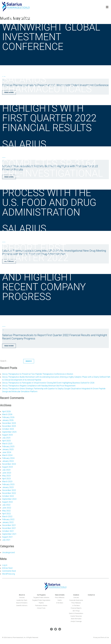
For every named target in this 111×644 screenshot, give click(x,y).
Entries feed (7, 568)
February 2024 (8, 458)
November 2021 (9, 528)
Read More (9, 346)
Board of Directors (22, 603)
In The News (76, 605)
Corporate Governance (76, 600)
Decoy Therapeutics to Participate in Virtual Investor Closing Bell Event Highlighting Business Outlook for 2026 (48, 383)
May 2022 (6, 511)
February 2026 (8, 417)
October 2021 (8, 531)
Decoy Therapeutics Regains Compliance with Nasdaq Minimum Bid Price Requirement (39, 386)
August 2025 (7, 435)
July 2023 (6, 470)
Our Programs (41, 595)
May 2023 (6, 476)
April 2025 (6, 441)
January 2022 (8, 522)
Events (60, 600)
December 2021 (9, 525)
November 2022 (9, 493)
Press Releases (60, 597)
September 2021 (9, 534)
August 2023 (7, 467)
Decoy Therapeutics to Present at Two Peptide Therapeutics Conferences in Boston (38, 374)
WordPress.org (9, 574)
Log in (5, 565)
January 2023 (8, 487)
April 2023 (6, 479)
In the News (60, 603)
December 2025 (9, 423)
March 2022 (7, 516)
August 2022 (7, 502)
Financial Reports (76, 608)
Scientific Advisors (22, 605)
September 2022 (9, 499)
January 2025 (8, 449)
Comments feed (9, 571)
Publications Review (41, 605)
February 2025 (8, 446)
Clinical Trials (41, 608)
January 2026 (8, 420)
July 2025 (6, 438)
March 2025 (7, 444)
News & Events (60, 595)
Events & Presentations (76, 613)
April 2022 (6, 514)
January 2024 (8, 461)
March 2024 (7, 455)
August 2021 (7, 537)
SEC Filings (76, 611)
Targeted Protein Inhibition (41, 597)
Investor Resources (76, 616)
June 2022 (7, 508)
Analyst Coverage (76, 621)
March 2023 (7, 481)
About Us (22, 595)
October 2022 (8, 496)
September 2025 (9, 432)
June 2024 (7, 452)
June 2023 (7, 473)
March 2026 (7, 414)
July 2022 (6, 505)
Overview (22, 597)
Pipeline (41, 603)
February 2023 (8, 484)
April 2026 (6, 411)
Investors (76, 595)
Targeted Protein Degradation (41, 600)
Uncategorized (8, 552)
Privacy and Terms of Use (101, 637)
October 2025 (8, 429)
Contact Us (91, 595)
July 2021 (6, 540)
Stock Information (76, 619)
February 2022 (8, 519)
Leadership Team (22, 600)
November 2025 (9, 426)
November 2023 (9, 464)
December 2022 (9, 490)
